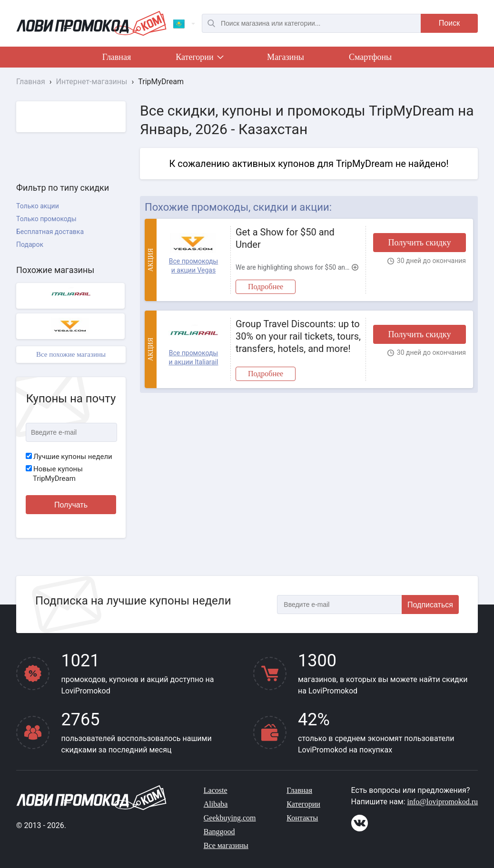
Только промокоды (46, 219)
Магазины (286, 57)
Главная (117, 57)
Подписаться (430, 605)
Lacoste (216, 790)
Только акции (38, 206)
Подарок (30, 244)
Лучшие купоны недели (69, 457)
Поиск (449, 23)
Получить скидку (419, 243)
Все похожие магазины (71, 354)
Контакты (302, 818)
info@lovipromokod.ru (443, 802)
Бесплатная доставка (50, 232)
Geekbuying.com (230, 818)
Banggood (219, 832)
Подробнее (266, 287)
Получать (71, 505)
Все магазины (226, 845)
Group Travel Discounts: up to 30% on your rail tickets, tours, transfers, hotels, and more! (298, 336)
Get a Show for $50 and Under (285, 238)
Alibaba (216, 804)
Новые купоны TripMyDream (54, 474)
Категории (199, 59)
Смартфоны (370, 57)
